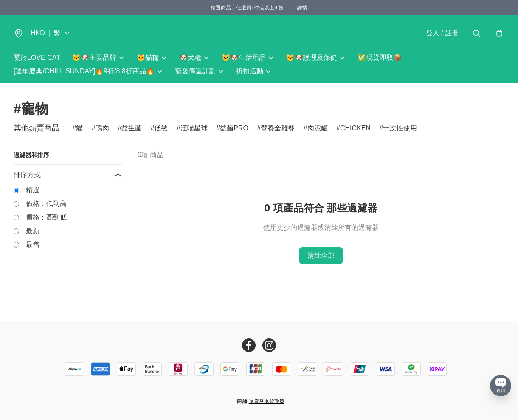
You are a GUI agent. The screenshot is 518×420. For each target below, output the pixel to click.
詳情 (302, 8)
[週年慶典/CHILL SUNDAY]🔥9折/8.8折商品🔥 (84, 71)
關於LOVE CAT (37, 58)
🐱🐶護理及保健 (312, 58)
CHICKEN (355, 128)
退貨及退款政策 (267, 401)
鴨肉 (102, 128)
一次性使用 (400, 128)
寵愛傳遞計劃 (195, 71)
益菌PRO (234, 128)
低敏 (161, 128)
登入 (442, 33)
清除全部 (321, 255)
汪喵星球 (194, 128)
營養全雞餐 (278, 128)
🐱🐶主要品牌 (94, 58)
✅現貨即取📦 (380, 58)
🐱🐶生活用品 (244, 58)
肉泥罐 (318, 128)
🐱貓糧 (148, 58)
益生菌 (132, 128)
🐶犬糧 (190, 58)
